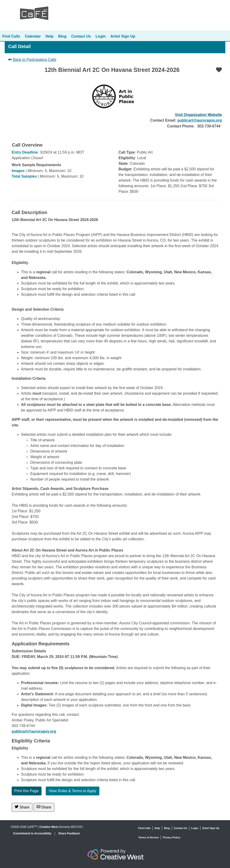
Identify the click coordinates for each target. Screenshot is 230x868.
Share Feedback (69, 833)
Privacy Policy (172, 837)
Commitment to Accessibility (33, 833)
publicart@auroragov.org (200, 120)
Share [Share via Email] (44, 807)
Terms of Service (149, 837)
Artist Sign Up (123, 36)
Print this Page (26, 791)
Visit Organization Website (198, 115)
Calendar (33, 36)
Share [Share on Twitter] (22, 807)
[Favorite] (219, 70)
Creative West (49, 827)
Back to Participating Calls (32, 60)
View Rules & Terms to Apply (73, 791)
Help (50, 36)
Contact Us (81, 36)
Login (101, 36)
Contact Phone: (181, 126)
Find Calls (11, 36)
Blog (63, 36)
